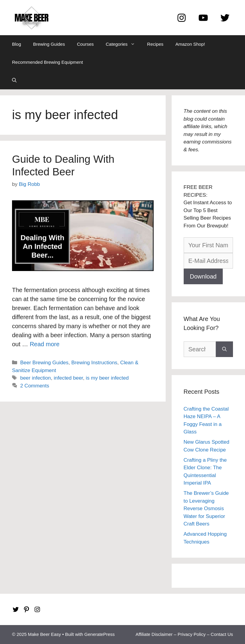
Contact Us (222, 634)
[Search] (224, 349)
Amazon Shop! (190, 44)
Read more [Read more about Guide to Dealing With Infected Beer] (45, 344)
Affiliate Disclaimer (154, 634)
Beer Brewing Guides (44, 363)
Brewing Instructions (94, 363)
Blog (17, 44)
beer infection (35, 378)
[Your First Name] (208, 245)
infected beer (68, 378)
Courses (85, 44)
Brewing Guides (49, 44)
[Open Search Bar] (14, 80)
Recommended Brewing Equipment (47, 62)
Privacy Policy (192, 634)
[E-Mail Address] (208, 261)
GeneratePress (100, 634)
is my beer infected (107, 378)
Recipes (155, 44)
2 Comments (35, 386)
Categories (124, 44)
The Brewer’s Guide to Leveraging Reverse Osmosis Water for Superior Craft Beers (206, 508)
